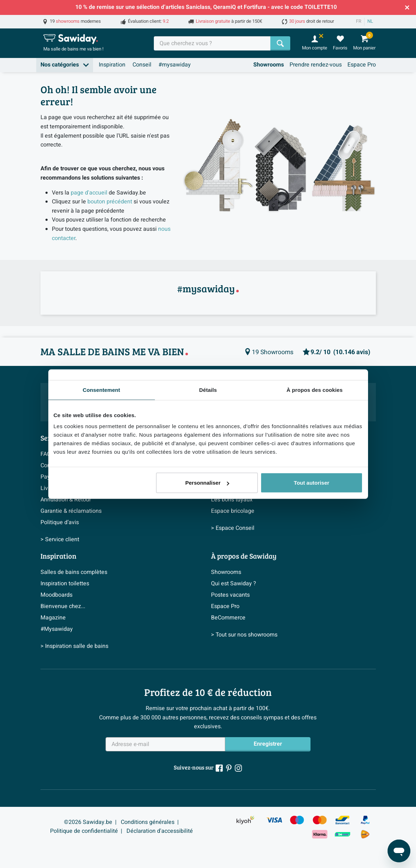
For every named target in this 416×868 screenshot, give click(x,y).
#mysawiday (175, 65)
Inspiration (112, 65)
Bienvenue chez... (63, 606)
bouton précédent (110, 202)
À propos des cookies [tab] (315, 390)
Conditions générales (148, 822)
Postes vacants (230, 595)
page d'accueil (89, 193)
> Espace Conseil (233, 528)
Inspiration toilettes (65, 584)
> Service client (60, 539)
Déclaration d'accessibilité (160, 831)
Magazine (53, 618)
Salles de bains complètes (74, 572)
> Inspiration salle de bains (74, 646)
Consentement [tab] (101, 390)
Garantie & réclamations (71, 511)
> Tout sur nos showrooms (244, 635)
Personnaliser (207, 483)
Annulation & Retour (66, 500)
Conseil (142, 65)
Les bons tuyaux (232, 500)
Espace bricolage (233, 511)
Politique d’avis (60, 522)
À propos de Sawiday (244, 556)
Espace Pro (362, 65)
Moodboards (56, 595)
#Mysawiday (57, 629)
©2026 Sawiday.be (88, 822)
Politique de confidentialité (84, 831)
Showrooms (269, 65)
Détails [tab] (208, 390)
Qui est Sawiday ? (234, 584)
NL (370, 21)
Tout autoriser (312, 483)
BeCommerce (228, 618)
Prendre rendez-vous (316, 65)
